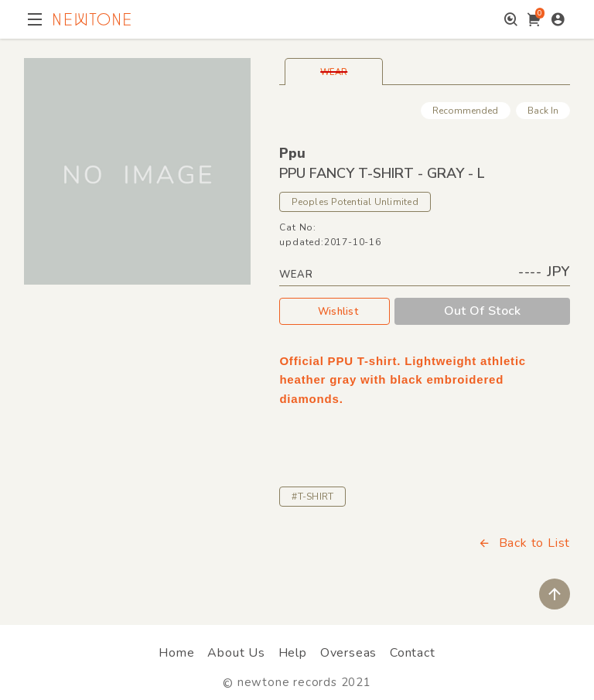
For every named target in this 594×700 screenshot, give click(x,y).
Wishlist (335, 311)
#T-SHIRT (312, 497)
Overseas (348, 653)
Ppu (292, 153)
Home (176, 653)
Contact (413, 653)
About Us (236, 653)
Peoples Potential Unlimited (355, 202)
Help (293, 653)
